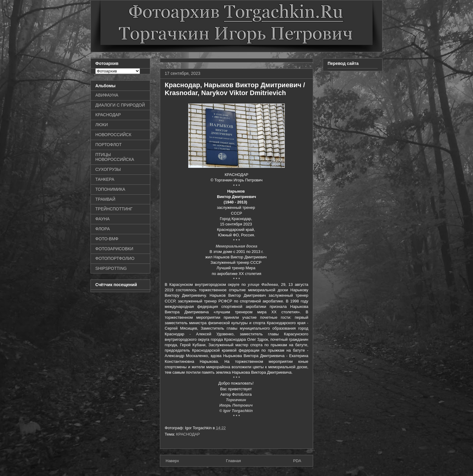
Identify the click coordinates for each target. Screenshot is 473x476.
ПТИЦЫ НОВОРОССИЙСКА (115, 157)
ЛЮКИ (102, 125)
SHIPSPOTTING (111, 268)
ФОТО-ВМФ (107, 239)
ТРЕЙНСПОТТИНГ (114, 209)
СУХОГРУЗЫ (108, 169)
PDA (297, 461)
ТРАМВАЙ (105, 199)
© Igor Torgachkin (237, 411)
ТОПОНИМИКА (110, 189)
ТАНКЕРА (105, 179)
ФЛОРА (103, 229)
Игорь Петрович (237, 405)
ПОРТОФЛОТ (108, 145)
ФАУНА (102, 219)
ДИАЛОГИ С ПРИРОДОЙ (120, 105)
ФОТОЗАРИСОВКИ (114, 249)
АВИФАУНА (107, 95)
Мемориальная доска (237, 246)
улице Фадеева (263, 284)
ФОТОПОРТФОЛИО (115, 258)
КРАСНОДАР (188, 434)
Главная (233, 461)
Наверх (172, 461)
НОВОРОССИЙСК (113, 135)
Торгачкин (237, 400)
